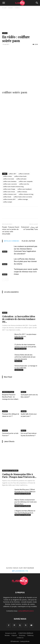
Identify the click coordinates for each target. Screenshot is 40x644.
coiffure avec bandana (10, 181)
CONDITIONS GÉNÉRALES (26, 633)
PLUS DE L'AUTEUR (28, 241)
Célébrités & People (20, 349)
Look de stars (19, 338)
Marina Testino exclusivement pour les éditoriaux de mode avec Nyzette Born (26, 502)
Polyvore (14, 635)
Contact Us (20, 638)
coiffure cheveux (22, 192)
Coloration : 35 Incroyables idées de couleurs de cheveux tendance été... (19, 319)
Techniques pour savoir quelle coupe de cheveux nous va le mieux (26, 272)
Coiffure (17, 8)
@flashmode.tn (20, 571)
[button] (4, 3)
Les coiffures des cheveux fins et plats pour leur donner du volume (25, 261)
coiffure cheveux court (10, 194)
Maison (23, 392)
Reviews (7, 635)
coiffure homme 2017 (9, 199)
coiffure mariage (23, 199)
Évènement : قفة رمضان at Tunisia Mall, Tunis (30, 228)
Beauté (11, 8)
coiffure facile (7, 197)
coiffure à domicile (24, 174)
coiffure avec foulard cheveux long (13, 187)
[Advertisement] (20, 67)
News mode (18, 361)
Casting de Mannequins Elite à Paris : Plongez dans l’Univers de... (19, 476)
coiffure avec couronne (10, 184)
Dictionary (22, 635)
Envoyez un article (11, 633)
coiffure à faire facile (20, 176)
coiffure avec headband (24, 189)
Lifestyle (5, 411)
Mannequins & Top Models (10, 471)
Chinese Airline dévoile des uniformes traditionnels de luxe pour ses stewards (25, 357)
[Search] (37, 3)
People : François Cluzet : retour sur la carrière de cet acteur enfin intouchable (11, 230)
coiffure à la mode (8, 179)
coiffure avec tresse (9, 192)
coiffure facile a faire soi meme (23, 197)
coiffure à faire (7, 176)
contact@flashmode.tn (26, 611)
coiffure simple (8, 202)
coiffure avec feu (24, 184)
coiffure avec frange (9, 189)
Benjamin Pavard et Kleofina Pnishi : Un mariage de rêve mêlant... (11, 397)
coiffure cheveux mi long (26, 194)
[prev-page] (3, 280)
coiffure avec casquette (26, 181)
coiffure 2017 (12, 174)
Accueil (4, 8)
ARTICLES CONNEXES (12, 241)
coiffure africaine (21, 179)
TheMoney (30, 635)
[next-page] (7, 280)
